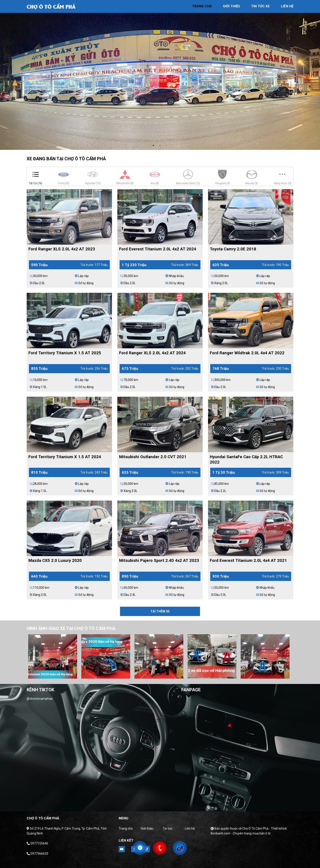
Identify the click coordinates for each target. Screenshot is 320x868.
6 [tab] (174, 674)
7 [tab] (181, 674)
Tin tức (168, 828)
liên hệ (287, 6)
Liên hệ (190, 828)
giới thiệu (231, 6)
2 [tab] (160, 145)
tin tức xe (260, 6)
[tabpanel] (160, 75)
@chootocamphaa (40, 699)
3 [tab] (167, 145)
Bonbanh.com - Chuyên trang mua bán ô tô (241, 833)
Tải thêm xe (160, 611)
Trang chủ (126, 828)
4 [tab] (161, 674)
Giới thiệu (147, 828)
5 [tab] (168, 674)
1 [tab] (153, 145)
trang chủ (202, 6)
